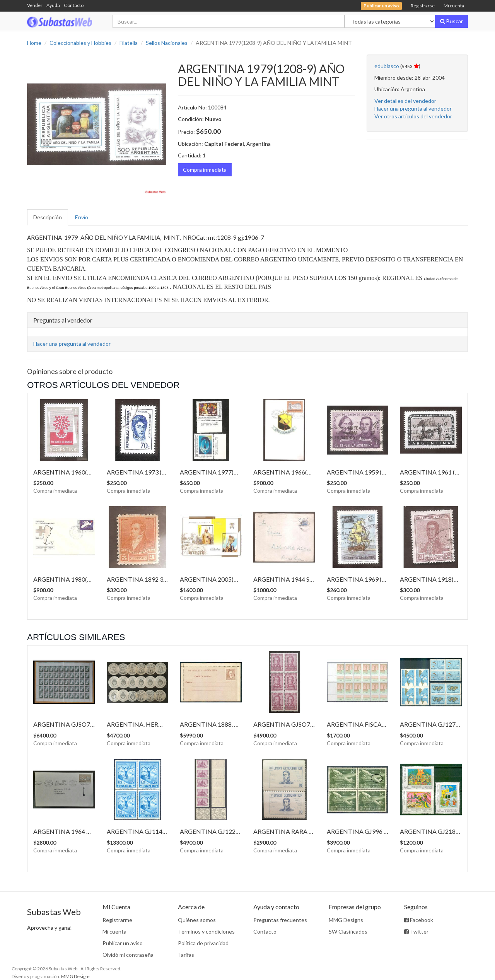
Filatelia (129, 43)
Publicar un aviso (123, 943)
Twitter (416, 931)
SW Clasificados (348, 931)
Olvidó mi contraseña (128, 955)
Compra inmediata (205, 170)
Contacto (74, 5)
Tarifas (186, 955)
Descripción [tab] (48, 217)
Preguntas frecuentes (280, 920)
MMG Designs (346, 920)
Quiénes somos (197, 920)
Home (34, 43)
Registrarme (117, 920)
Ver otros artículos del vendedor (413, 116)
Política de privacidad (203, 943)
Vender (35, 5)
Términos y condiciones (206, 931)
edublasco (387, 66)
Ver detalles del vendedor (405, 101)
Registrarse (423, 6)
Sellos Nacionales (167, 43)
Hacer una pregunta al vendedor (413, 108)
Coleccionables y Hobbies (80, 43)
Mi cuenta (454, 6)
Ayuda (53, 5)
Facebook (419, 920)
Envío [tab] (82, 217)
